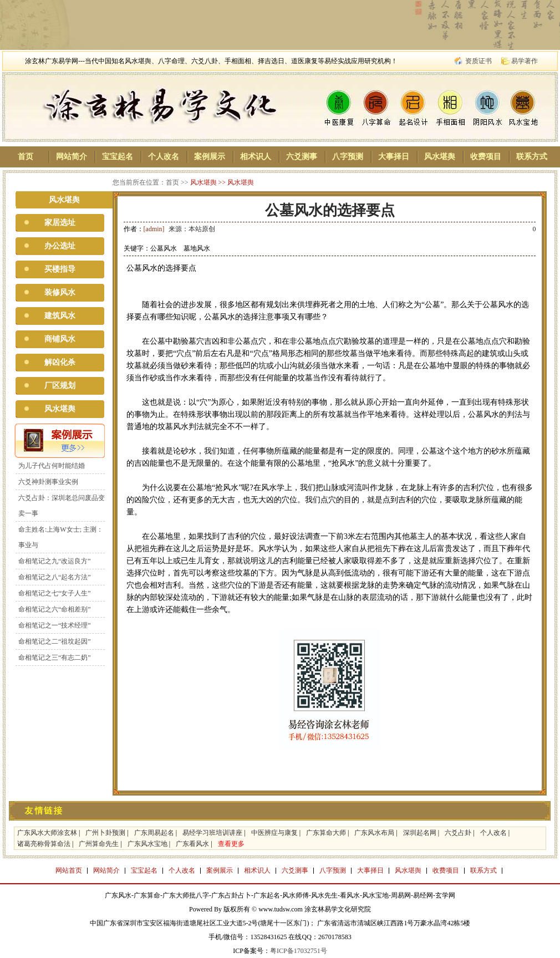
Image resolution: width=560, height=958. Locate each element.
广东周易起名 (154, 833)
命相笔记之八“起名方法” (55, 577)
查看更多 (231, 844)
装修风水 (60, 292)
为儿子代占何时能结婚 (52, 466)
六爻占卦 (458, 833)
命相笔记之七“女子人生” (55, 593)
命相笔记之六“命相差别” (55, 609)
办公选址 (60, 246)
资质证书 (478, 61)
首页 (26, 157)
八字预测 (348, 157)
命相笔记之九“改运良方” (55, 561)
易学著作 (525, 61)
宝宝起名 (118, 157)
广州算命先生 (99, 844)
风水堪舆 (440, 157)
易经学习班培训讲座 (212, 833)
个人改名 (164, 157)
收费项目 (486, 157)
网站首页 (69, 870)
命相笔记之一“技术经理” (55, 625)
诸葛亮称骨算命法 (44, 844)
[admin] (154, 229)
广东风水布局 (374, 833)
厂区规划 (60, 386)
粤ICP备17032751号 (299, 951)
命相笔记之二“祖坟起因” (55, 641)
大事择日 (394, 157)
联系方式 (532, 157)
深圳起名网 (420, 833)
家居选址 (60, 223)
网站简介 (72, 157)
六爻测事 (302, 157)
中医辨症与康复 (274, 833)
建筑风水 (60, 316)
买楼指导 (60, 269)
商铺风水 (60, 339)
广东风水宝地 (147, 844)
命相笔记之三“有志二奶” (55, 658)
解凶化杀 (60, 362)
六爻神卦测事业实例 (48, 482)
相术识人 (256, 157)
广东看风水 (192, 844)
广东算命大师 (326, 833)
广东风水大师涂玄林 (47, 833)
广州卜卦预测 (105, 833)
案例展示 (210, 157)
